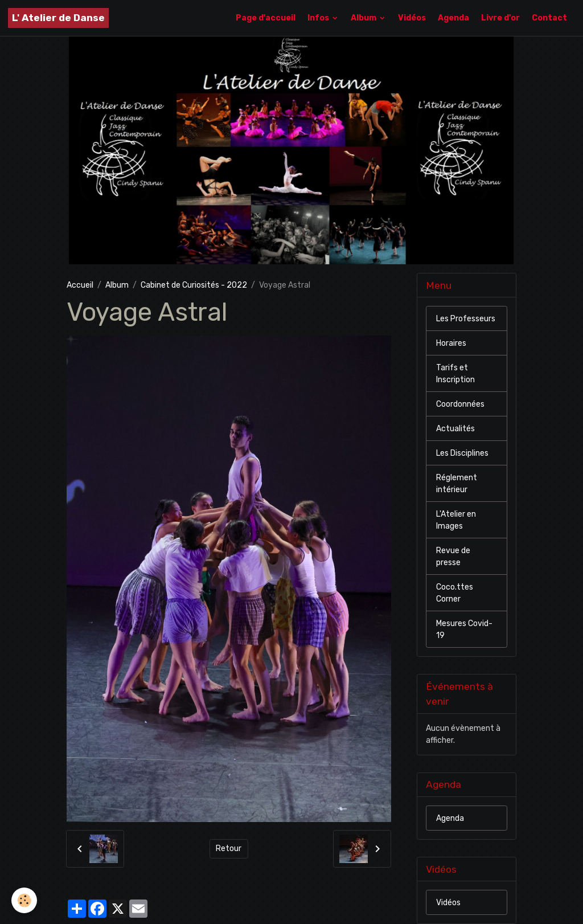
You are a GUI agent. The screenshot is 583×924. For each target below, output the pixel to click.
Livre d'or (500, 18)
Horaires (451, 343)
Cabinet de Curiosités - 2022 (194, 285)
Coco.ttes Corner (455, 593)
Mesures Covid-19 (464, 629)
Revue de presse (453, 557)
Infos (319, 18)
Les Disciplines (462, 453)
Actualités (455, 429)
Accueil (80, 285)
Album (364, 18)
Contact (549, 18)
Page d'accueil (266, 18)
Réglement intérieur (457, 484)
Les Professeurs (466, 319)
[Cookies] (24, 900)
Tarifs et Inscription (455, 374)
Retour (229, 849)
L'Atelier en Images (456, 520)
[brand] (58, 18)
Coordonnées (460, 404)
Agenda (453, 18)
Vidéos (412, 18)
